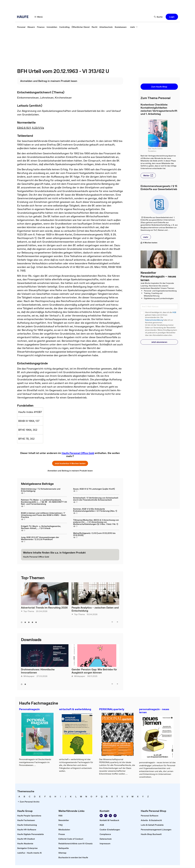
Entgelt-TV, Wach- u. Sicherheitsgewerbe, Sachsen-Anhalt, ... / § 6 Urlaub (41, 527)
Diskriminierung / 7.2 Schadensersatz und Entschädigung (41, 490)
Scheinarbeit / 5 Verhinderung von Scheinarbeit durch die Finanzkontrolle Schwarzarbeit (96, 499)
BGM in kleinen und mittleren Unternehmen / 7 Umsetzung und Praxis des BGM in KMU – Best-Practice (44, 515)
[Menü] (39, 17)
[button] (172, 17)
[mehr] (134, 27)
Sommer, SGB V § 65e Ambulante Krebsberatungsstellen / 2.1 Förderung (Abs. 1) (95, 510)
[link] (21, 27)
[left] (112, 622)
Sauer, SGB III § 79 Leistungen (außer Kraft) (94, 489)
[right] (117, 622)
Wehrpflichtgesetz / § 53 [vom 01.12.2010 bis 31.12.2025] (94, 534)
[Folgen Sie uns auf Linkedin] (101, 816)
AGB (174, 312)
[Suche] (158, 17)
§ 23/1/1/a (38, 128)
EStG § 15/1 (24, 128)
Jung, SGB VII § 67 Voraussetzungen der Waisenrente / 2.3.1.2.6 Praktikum (40, 538)
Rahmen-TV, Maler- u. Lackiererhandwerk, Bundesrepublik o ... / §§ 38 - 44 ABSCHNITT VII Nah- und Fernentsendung (44, 502)
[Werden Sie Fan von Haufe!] (115, 816)
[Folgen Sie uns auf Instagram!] (110, 816)
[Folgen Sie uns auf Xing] (106, 816)
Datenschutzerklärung (154, 320)
